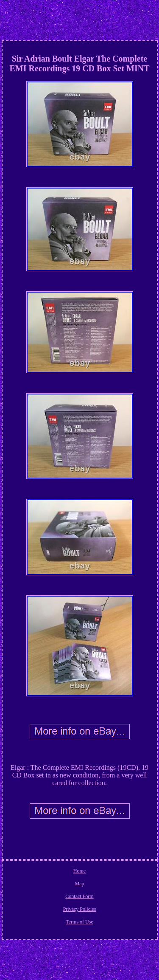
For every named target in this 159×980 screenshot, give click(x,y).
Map (80, 884)
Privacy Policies (80, 909)
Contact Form (79, 896)
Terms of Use (79, 922)
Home (79, 871)
